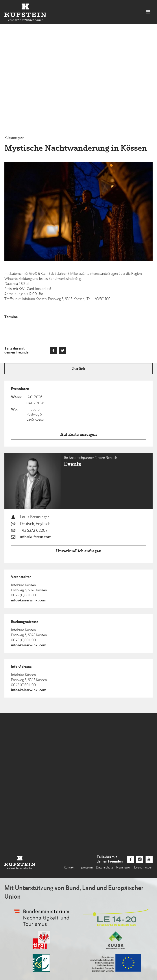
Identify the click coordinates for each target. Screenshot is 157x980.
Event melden (143, 868)
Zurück (79, 369)
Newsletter (124, 868)
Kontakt (69, 868)
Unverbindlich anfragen (79, 551)
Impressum (85, 868)
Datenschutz (104, 868)
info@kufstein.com (36, 537)
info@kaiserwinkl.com (29, 601)
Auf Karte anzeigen (78, 435)
